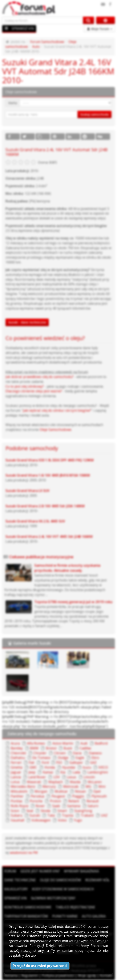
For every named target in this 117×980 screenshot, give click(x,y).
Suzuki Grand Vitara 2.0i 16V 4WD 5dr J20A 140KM (45, 506)
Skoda (45, 811)
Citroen (60, 753)
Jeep (32, 772)
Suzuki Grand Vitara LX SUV (27, 491)
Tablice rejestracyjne (75, 907)
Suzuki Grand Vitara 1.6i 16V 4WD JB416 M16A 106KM (48, 475)
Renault (93, 801)
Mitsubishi (19, 791)
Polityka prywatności (58, 975)
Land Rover (37, 777)
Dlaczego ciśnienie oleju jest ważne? (34, 391)
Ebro (95, 758)
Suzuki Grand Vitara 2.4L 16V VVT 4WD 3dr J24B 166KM (49, 537)
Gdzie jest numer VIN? (40, 871)
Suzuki (35, 815)
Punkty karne (65, 916)
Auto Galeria (94, 916)
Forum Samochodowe (47, 42)
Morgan (41, 791)
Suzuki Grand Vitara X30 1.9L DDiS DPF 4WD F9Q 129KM (50, 460)
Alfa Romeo (36, 743)
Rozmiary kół (97, 880)
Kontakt (106, 975)
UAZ (104, 815)
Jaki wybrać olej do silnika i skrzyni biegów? (57, 410)
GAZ (93, 762)
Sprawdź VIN (15, 898)
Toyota (68, 815)
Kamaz (48, 772)
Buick (68, 748)
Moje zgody (87, 975)
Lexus (72, 777)
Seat (30, 811)
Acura (15, 743)
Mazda (75, 782)
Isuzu (87, 767)
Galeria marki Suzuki (32, 643)
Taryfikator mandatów (26, 916)
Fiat (31, 762)
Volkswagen (41, 820)
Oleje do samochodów (60, 880)
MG (88, 786)
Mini (102, 786)
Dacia (77, 753)
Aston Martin (63, 743)
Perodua (37, 796)
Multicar (61, 791)
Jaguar (16, 772)
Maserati (34, 782)
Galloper (76, 762)
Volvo (62, 820)
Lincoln (89, 777)
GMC (33, 767)
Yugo (78, 820)
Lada (76, 772)
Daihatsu (18, 758)
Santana (74, 806)
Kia (63, 772)
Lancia (16, 777)
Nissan (80, 791)
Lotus (15, 782)
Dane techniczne (20, 880)
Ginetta (17, 767)
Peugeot (58, 796)
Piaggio (78, 796)
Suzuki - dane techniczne (27, 322)
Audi (84, 743)
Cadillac (85, 748)
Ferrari (16, 762)
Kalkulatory (16, 889)
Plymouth (99, 796)
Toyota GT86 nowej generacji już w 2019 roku (73, 602)
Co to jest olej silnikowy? (25, 386)
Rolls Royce (20, 806)
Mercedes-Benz (23, 786)
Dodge (63, 758)
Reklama (11, 975)
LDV (57, 777)
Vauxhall (17, 820)
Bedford (101, 743)
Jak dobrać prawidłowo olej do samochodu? (39, 377)
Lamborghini (98, 772)
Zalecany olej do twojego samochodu (42, 734)
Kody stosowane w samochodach (63, 889)
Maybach (56, 782)
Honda (50, 767)
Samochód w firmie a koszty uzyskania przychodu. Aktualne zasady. (67, 568)
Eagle (80, 758)
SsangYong (83, 811)
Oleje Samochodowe (55, 430)
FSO (59, 762)
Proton (55, 801)
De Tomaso (41, 758)
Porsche (36, 801)
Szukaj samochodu (94, 114)
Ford (45, 762)
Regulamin (30, 975)
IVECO (103, 767)
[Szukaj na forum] (43, 20)
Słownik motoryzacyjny (53, 898)
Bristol (51, 748)
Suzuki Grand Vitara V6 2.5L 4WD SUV (35, 521)
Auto (36, 47)
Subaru (17, 815)
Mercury (49, 786)
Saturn (93, 806)
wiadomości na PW (24, 853)
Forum (10, 871)
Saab (56, 806)
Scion (15, 811)
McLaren (95, 782)
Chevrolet (18, 753)
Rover (40, 806)
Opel (97, 791)
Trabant (87, 815)
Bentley (17, 748)
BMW (34, 748)
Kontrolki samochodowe (28, 907)
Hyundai (69, 767)
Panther (17, 796)
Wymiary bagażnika (81, 871)
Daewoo (95, 753)
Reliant (74, 801)
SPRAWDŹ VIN (23, 28)
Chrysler (40, 753)
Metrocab (71, 786)
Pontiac (17, 801)
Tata (51, 815)
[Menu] (7, 28)
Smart (62, 811)
